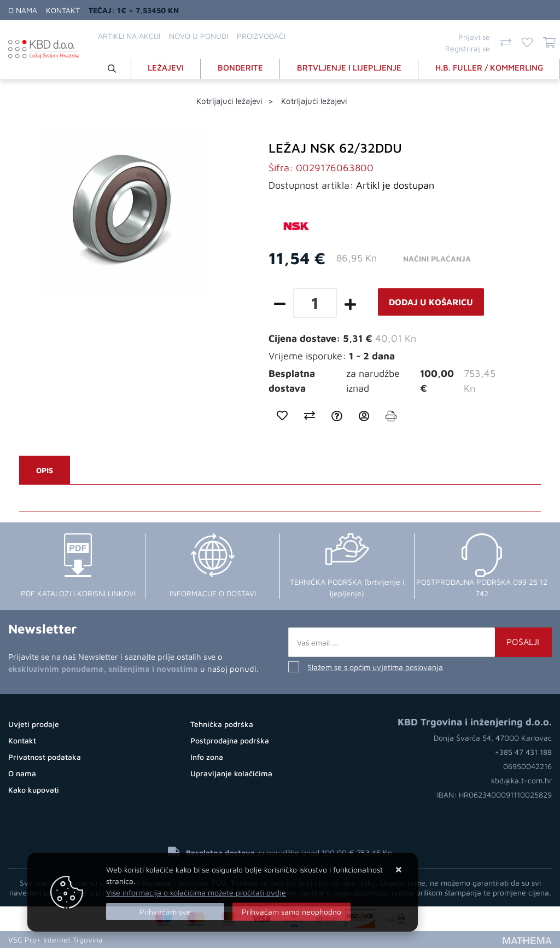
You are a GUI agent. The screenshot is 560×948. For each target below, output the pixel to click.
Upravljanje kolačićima (231, 773)
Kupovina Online (138, 940)
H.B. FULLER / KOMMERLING (489, 68)
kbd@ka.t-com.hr (521, 780)
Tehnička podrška (222, 724)
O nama (23, 10)
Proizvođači (261, 36)
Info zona (207, 757)
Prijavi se (474, 37)
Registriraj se (468, 48)
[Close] (165, 912)
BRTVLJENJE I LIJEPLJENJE (349, 68)
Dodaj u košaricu (431, 302)
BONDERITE (240, 68)
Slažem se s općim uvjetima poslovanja (375, 667)
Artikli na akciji (129, 36)
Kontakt (63, 10)
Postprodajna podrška (230, 740)
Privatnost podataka (45, 757)
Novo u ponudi (199, 36)
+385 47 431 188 (523, 752)
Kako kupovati (34, 790)
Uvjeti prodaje (34, 724)
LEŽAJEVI (166, 68)
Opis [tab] (45, 470)
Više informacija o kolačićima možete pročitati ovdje (196, 892)
